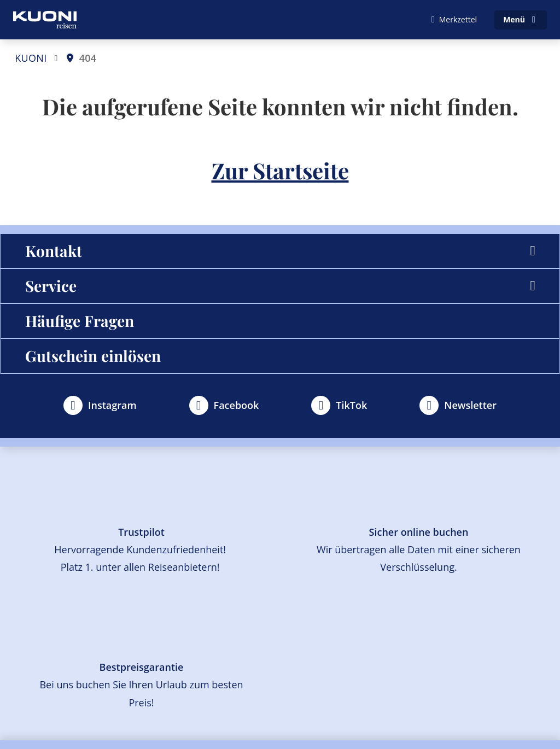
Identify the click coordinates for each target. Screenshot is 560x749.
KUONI (31, 58)
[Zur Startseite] (45, 20)
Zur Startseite (280, 170)
